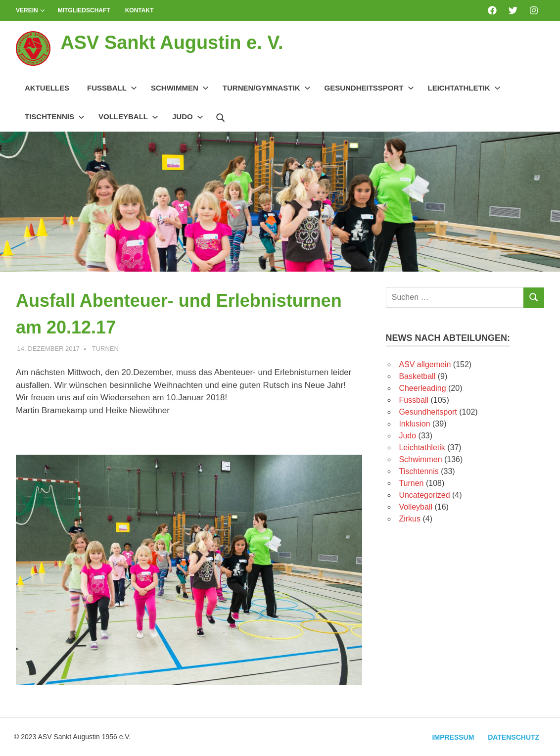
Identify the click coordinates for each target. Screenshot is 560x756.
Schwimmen (180, 88)
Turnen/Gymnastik (267, 88)
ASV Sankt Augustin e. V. (172, 43)
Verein (30, 10)
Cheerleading (422, 388)
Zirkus (410, 519)
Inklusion (414, 424)
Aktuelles (47, 88)
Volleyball (128, 117)
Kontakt (140, 10)
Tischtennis (55, 117)
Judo (188, 117)
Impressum (453, 737)
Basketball (417, 376)
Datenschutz (513, 737)
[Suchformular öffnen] (221, 116)
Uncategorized (424, 495)
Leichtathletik (464, 88)
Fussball (112, 88)
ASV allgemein (425, 364)
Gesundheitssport (369, 88)
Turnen (105, 349)
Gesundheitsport (428, 412)
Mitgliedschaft (84, 10)
